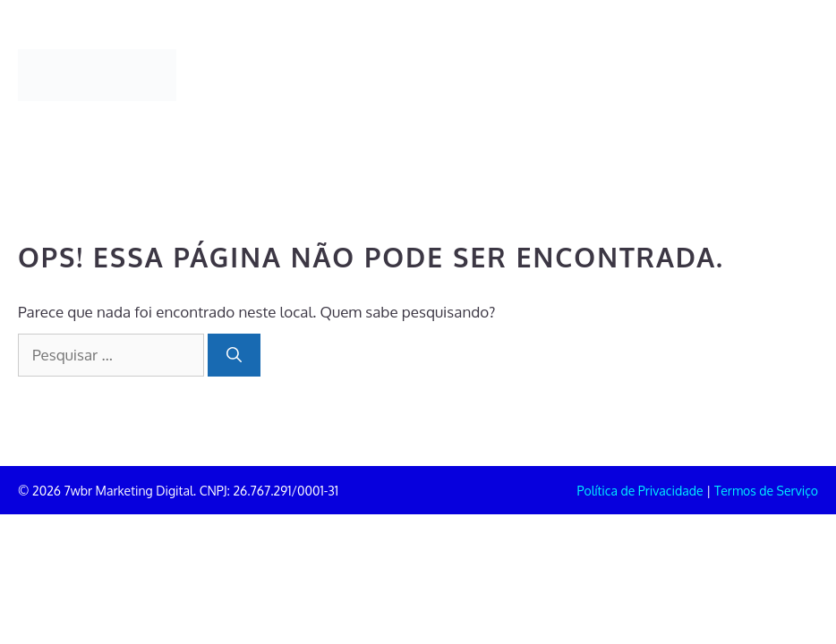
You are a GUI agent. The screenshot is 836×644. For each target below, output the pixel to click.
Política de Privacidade (640, 491)
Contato (226, 99)
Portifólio (315, 51)
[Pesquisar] (234, 355)
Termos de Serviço (766, 491)
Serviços (504, 51)
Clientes (604, 51)
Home (219, 51)
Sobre (412, 51)
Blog (692, 51)
